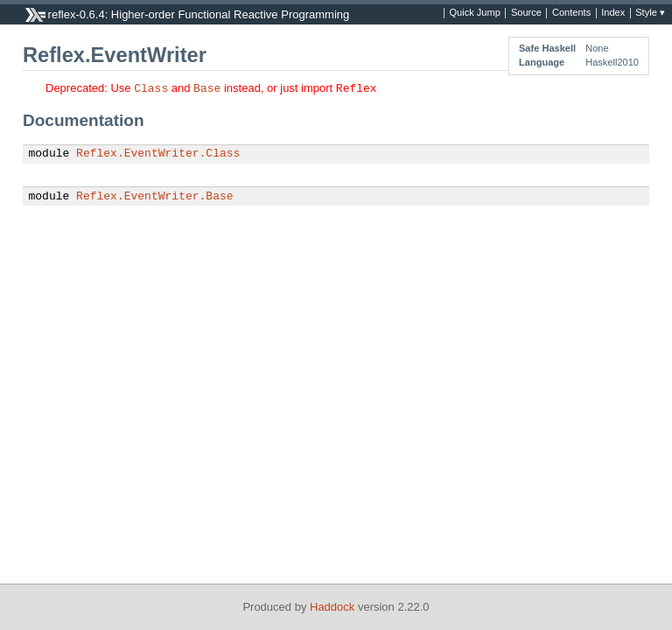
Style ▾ (650, 13)
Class (151, 87)
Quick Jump (475, 13)
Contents (571, 13)
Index (613, 13)
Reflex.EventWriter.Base (154, 197)
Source (526, 13)
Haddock (332, 607)
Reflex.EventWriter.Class (158, 154)
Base (207, 87)
